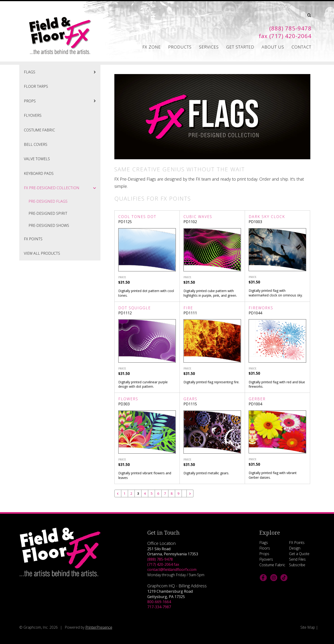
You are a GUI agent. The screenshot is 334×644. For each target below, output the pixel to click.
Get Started (240, 47)
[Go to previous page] (118, 494)
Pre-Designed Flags (48, 201)
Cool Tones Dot (137, 217)
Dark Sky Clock (267, 217)
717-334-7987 (159, 607)
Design (295, 548)
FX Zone (152, 47)
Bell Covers (36, 144)
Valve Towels (37, 159)
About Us (273, 47)
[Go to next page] (192, 494)
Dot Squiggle (135, 308)
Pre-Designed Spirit (48, 213)
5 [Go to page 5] (153, 494)
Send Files (297, 559)
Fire (188, 308)
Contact (301, 47)
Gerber (257, 399)
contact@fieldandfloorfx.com (172, 570)
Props (62, 101)
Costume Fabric (39, 130)
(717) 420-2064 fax (163, 565)
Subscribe (297, 565)
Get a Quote (299, 554)
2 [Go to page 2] (132, 494)
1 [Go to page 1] (125, 494)
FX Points (33, 239)
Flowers (128, 399)
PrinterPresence (99, 628)
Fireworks (261, 308)
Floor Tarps (36, 86)
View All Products (42, 253)
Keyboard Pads (39, 173)
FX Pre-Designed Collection (62, 188)
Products (180, 47)
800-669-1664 (159, 602)
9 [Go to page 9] (180, 494)
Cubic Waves (198, 217)
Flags (62, 72)
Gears (190, 399)
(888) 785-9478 (160, 559)
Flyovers (33, 115)
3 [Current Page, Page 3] (139, 494)
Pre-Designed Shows (49, 225)
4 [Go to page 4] (146, 494)
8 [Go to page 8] (173, 494)
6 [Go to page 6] (159, 494)
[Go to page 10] (186, 492)
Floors (265, 548)
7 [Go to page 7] (166, 494)
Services (209, 47)
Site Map (308, 628)
